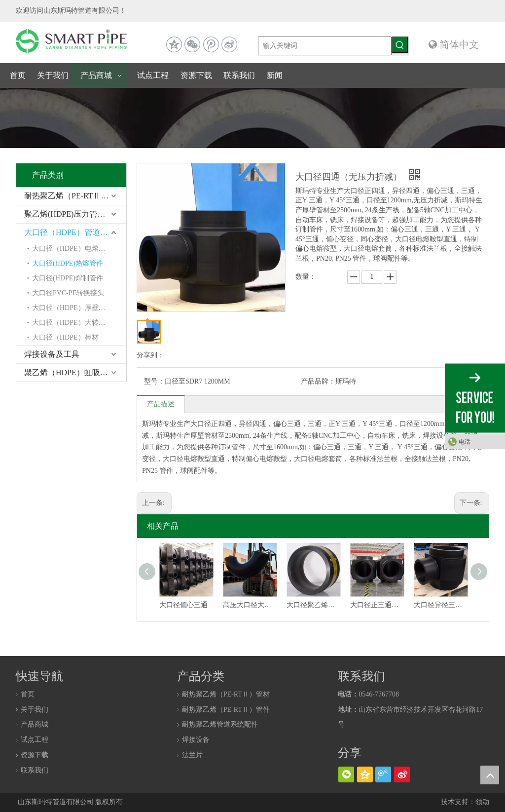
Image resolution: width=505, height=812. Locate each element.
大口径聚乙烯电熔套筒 (313, 605)
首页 (28, 694)
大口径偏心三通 (183, 605)
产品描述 (161, 404)
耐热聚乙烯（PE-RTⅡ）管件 (226, 710)
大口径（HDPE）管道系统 (70, 232)
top (490, 775)
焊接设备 (196, 740)
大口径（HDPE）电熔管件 (72, 249)
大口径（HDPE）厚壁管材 (72, 308)
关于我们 (35, 710)
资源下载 (35, 755)
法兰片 (192, 755)
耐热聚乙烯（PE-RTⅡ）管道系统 (75, 196)
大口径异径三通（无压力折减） (441, 605)
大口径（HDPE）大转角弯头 (76, 323)
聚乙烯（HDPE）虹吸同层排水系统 (75, 372)
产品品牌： (318, 381)
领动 (482, 802)
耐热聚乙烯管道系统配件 (220, 724)
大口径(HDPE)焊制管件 (68, 278)
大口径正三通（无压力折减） (377, 605)
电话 (465, 441)
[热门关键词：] (400, 45)
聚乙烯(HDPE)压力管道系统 (72, 214)
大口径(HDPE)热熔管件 (68, 263)
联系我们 (35, 770)
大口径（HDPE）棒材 (65, 337)
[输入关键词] (325, 46)
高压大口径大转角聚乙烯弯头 (250, 605)
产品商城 (35, 724)
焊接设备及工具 (52, 354)
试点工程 (35, 740)
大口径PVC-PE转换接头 (68, 293)
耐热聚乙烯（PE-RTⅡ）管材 (226, 694)
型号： (154, 381)
